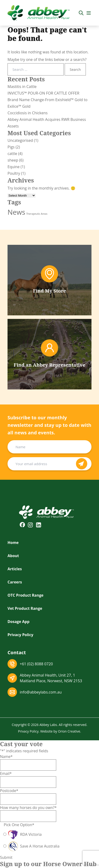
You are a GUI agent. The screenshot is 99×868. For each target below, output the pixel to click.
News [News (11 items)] (16, 212)
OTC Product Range (26, 595)
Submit (6, 857)
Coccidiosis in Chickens (28, 113)
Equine (14, 167)
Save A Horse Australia (33, 846)
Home (13, 543)
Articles (15, 569)
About (13, 556)
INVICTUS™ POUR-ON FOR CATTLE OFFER (43, 93)
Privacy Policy (20, 635)
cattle (12, 154)
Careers (15, 582)
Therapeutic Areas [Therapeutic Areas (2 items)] (37, 214)
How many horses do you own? (28, 808)
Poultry (14, 173)
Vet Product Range (25, 608)
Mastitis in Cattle (22, 87)
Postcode (9, 791)
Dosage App (18, 622)
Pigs (11, 147)
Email (6, 773)
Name (6, 757)
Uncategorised (20, 140)
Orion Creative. (70, 731)
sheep (13, 160)
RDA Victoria (24, 834)
